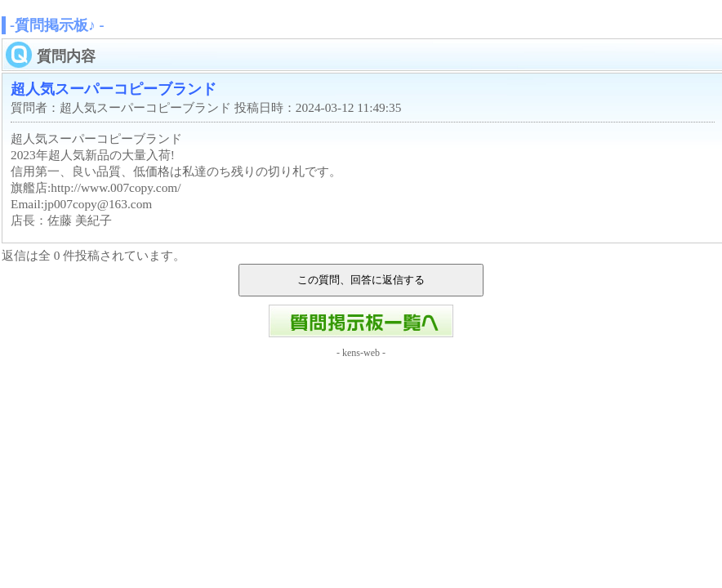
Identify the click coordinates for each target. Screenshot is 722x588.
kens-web (361, 353)
